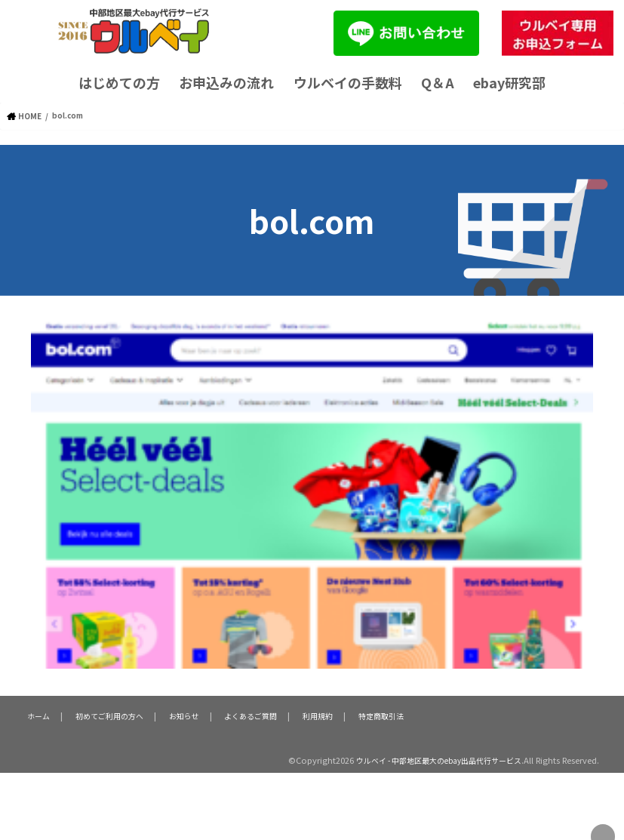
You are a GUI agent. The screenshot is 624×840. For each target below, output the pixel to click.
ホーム (37, 715)
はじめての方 (119, 82)
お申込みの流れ (226, 82)
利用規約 (317, 715)
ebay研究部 (509, 82)
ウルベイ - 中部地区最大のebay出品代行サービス (429, 759)
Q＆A (438, 82)
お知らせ (183, 715)
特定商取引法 (380, 715)
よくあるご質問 (250, 715)
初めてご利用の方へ (108, 715)
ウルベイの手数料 (348, 82)
